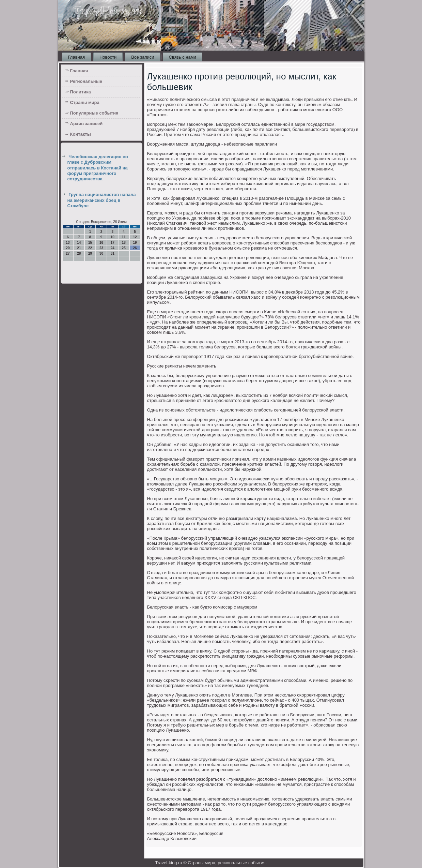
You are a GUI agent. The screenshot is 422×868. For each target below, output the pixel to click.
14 (79, 243)
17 (113, 243)
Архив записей (87, 124)
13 (68, 243)
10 (113, 237)
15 (90, 243)
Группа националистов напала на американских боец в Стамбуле (102, 200)
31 (113, 253)
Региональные (86, 81)
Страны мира (85, 102)
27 (68, 253)
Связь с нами (183, 57)
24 (113, 248)
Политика (81, 92)
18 (124, 243)
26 (135, 248)
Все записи (143, 57)
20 (68, 248)
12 (135, 237)
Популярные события (94, 113)
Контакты (81, 134)
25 (124, 248)
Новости (108, 57)
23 (101, 248)
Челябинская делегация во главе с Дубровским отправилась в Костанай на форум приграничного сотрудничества (98, 168)
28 (79, 253)
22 (90, 248)
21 (79, 248)
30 (101, 253)
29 (90, 253)
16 (101, 243)
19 (135, 243)
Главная (76, 57)
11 (124, 237)
